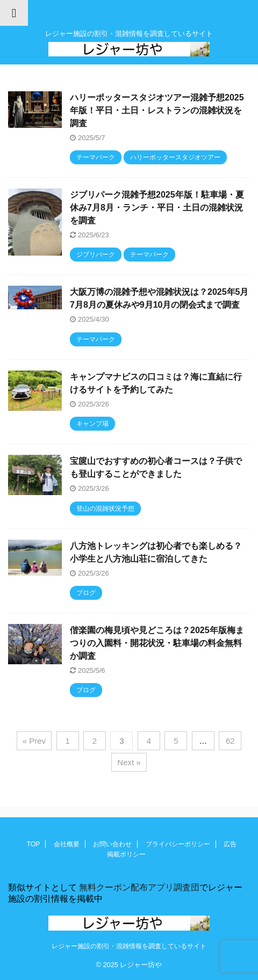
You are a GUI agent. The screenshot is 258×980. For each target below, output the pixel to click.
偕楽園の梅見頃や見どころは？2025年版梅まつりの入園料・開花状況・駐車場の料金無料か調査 (157, 643)
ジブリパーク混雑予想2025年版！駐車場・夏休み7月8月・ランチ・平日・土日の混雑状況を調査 (157, 208)
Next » (129, 762)
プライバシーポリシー (178, 844)
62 (230, 741)
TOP (33, 844)
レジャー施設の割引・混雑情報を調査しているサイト (129, 946)
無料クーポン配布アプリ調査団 (138, 887)
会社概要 (67, 844)
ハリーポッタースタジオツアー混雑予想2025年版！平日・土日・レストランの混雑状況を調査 (157, 110)
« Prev (34, 741)
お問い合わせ (112, 844)
